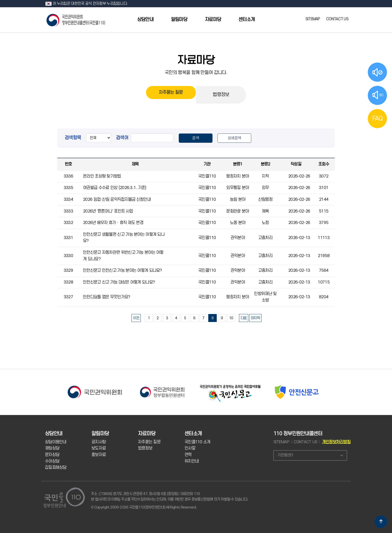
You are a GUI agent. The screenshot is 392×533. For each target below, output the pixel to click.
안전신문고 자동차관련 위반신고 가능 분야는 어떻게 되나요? (123, 256)
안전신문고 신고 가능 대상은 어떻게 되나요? (119, 282)
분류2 (265, 164)
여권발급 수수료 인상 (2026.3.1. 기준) (115, 188)
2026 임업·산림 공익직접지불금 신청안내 (117, 199)
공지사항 (99, 442)
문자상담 (52, 455)
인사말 (190, 448)
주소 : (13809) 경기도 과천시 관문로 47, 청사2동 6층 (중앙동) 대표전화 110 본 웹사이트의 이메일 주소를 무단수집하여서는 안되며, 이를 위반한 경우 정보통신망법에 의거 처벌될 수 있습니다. (169, 497)
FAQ (377, 118)
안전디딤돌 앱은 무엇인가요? (106, 297)
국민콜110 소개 (197, 442)
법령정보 (221, 95)
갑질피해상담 (56, 467)
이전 (136, 318)
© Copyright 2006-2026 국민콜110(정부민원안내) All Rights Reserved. (144, 507)
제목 (135, 164)
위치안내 (192, 461)
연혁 (188, 455)
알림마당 (179, 20)
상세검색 (234, 138)
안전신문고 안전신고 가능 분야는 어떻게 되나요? (122, 270)
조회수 (324, 164)
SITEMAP (313, 19)
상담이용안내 (56, 442)
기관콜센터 (285, 455)
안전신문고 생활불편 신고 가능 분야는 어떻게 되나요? (124, 238)
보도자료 (99, 448)
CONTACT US (337, 19)
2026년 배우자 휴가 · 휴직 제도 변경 (113, 223)
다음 (244, 318)
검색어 (122, 138)
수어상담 (52, 461)
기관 (207, 164)
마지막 (255, 318)
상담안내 (145, 20)
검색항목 (73, 138)
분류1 (238, 164)
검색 (196, 138)
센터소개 (247, 20)
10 (231, 318)
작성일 (296, 164)
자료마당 (213, 20)
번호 (68, 164)
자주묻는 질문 (171, 95)
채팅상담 (52, 448)
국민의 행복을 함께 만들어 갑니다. (196, 72)
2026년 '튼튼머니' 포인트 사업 (108, 211)
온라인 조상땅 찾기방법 (102, 176)
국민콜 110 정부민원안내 (76, 20)
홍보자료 (99, 455)
